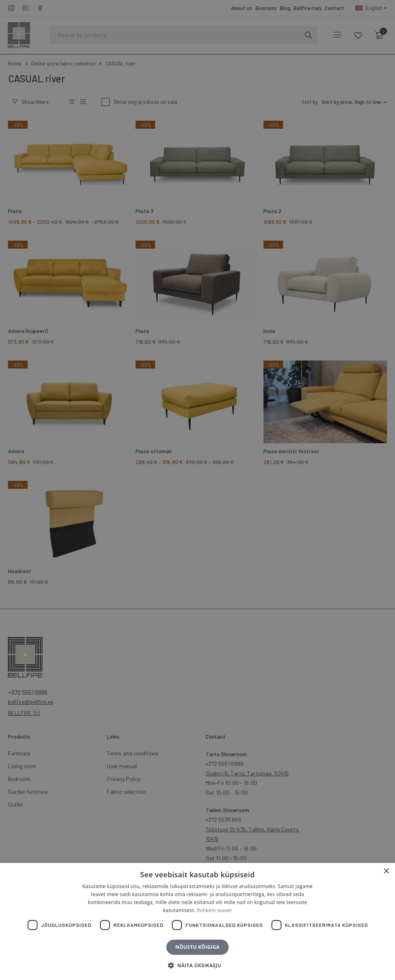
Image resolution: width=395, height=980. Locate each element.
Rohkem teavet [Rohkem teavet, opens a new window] (214, 910)
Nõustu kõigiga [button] (198, 947)
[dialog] (197, 490)
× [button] (386, 871)
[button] (197, 966)
